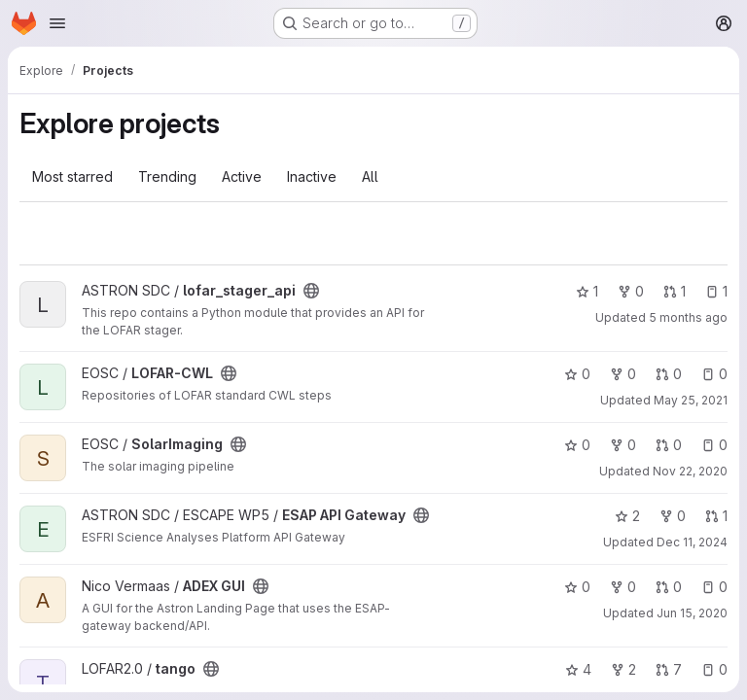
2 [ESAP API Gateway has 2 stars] (627, 516)
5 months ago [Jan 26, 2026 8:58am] (688, 317)
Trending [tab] (167, 176)
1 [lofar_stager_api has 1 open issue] (716, 291)
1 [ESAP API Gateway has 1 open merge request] (716, 516)
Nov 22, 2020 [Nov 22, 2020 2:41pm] (690, 471)
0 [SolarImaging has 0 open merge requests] (669, 445)
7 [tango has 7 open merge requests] (669, 669)
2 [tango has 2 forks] (623, 669)
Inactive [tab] (312, 176)
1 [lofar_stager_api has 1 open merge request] (675, 291)
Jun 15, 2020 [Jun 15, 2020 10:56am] (692, 613)
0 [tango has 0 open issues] (714, 669)
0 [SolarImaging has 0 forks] (623, 445)
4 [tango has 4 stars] (578, 669)
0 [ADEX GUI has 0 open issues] (714, 587)
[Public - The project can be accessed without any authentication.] (311, 291)
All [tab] (370, 176)
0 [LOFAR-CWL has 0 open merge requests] (669, 374)
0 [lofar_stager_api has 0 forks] (631, 291)
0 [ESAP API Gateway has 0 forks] (673, 516)
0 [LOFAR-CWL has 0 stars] (577, 374)
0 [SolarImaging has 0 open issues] (714, 445)
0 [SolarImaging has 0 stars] (577, 445)
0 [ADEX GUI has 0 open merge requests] (669, 587)
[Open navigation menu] (57, 23)
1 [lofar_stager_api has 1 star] (587, 291)
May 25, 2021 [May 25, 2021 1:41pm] (691, 400)
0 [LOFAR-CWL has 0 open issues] (714, 374)
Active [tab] (242, 176)
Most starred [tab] (72, 176)
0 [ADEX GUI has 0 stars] (577, 587)
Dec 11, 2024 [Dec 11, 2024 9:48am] (692, 542)
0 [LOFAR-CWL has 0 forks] (623, 374)
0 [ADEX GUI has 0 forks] (623, 587)
